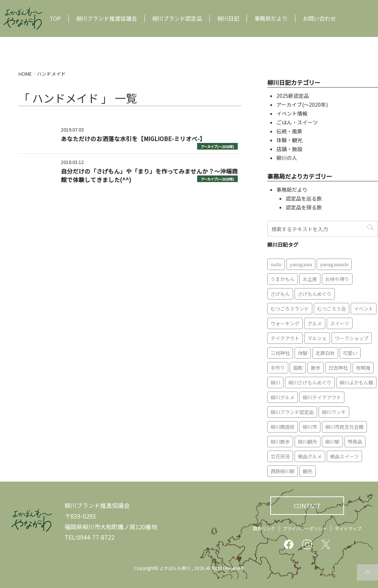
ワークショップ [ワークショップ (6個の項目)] (352, 338)
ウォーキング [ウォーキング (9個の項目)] (285, 323)
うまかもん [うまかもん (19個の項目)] (283, 279)
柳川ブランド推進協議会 (106, 18)
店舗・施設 (289, 149)
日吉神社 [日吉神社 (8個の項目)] (338, 368)
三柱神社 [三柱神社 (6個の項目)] (280, 353)
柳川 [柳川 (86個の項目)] (275, 382)
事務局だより (271, 18)
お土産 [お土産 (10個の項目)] (310, 279)
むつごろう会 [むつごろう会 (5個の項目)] (331, 309)
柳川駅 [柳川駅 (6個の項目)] (332, 442)
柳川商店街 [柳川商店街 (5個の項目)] (283, 427)
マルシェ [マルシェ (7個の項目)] (317, 338)
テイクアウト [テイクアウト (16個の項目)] (285, 338)
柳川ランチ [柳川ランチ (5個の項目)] (334, 412)
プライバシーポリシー (305, 528)
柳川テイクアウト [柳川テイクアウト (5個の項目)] (322, 397)
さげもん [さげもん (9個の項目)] (280, 294)
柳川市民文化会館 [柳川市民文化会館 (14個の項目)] (344, 427)
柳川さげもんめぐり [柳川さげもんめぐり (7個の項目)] (310, 382)
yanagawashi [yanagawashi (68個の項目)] (334, 264)
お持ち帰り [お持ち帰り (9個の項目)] (337, 279)
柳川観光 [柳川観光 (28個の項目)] (307, 442)
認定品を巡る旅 (304, 198)
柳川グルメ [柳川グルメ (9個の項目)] (283, 397)
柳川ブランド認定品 (177, 18)
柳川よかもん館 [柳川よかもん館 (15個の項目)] (356, 382)
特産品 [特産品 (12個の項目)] (355, 442)
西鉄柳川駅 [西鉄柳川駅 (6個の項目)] (283, 471)
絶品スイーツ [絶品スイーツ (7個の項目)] (344, 456)
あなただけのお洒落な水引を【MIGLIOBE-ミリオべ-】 (133, 139)
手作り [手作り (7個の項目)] (278, 368)
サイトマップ (348, 528)
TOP (55, 18)
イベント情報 (292, 113)
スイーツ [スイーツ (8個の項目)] (340, 323)
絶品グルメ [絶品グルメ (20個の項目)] (310, 456)
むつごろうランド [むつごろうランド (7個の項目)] (290, 309)
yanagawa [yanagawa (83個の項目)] (301, 264)
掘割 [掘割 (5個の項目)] (298, 368)
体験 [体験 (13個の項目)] (303, 353)
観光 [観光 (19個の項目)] (307, 471)
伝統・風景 (289, 131)
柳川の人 (287, 158)
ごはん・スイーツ (297, 122)
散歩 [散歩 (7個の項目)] (316, 368)
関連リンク (264, 528)
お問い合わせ (319, 18)
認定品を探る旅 (304, 207)
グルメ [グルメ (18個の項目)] (315, 323)
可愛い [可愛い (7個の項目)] (350, 353)
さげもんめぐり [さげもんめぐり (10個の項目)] (315, 294)
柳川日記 (228, 18)
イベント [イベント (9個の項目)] (364, 309)
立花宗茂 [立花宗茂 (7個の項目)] (280, 456)
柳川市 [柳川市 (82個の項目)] (310, 427)
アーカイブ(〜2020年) (217, 147)
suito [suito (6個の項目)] (276, 264)
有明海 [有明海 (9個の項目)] (363, 368)
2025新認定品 (293, 96)
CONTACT (307, 506)
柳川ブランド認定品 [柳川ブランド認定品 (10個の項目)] (292, 412)
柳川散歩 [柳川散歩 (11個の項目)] (280, 442)
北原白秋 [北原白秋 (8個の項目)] (325, 353)
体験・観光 (289, 140)
